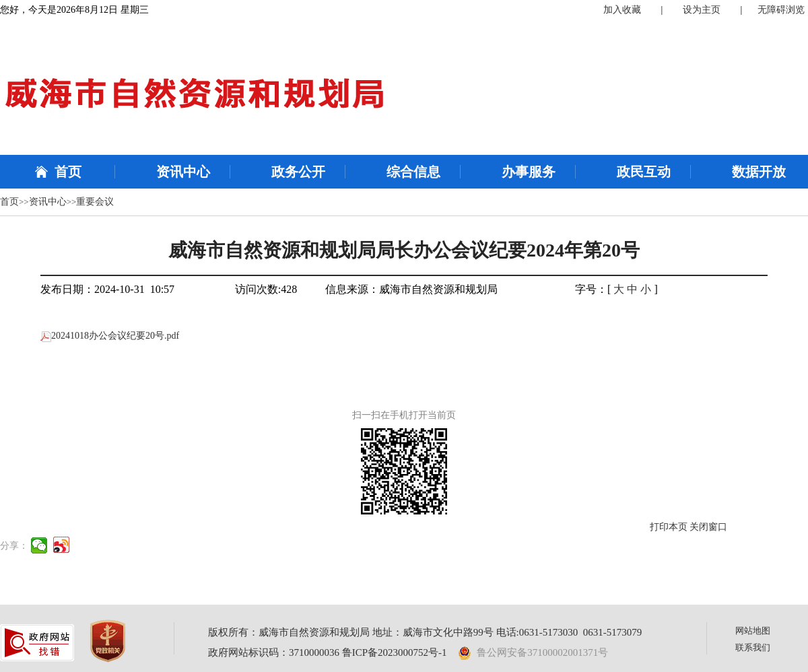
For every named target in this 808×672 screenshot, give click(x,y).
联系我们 (753, 647)
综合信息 (413, 172)
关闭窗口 (708, 527)
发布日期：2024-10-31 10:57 (107, 289)
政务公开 (298, 172)
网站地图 (753, 631)
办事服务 (529, 172)
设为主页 (702, 10)
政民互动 (644, 172)
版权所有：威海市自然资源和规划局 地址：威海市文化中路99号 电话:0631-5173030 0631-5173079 (425, 632)
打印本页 (669, 527)
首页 (68, 172)
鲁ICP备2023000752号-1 (395, 652)
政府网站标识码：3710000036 (274, 652)
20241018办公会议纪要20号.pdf (110, 336)
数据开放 (759, 172)
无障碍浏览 (781, 10)
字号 (586, 289)
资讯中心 (183, 172)
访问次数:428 (266, 289)
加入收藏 (622, 10)
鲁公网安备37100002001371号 (533, 652)
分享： (14, 546)
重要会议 (95, 202)
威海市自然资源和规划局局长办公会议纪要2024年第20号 (404, 250)
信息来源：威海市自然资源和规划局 (411, 289)
